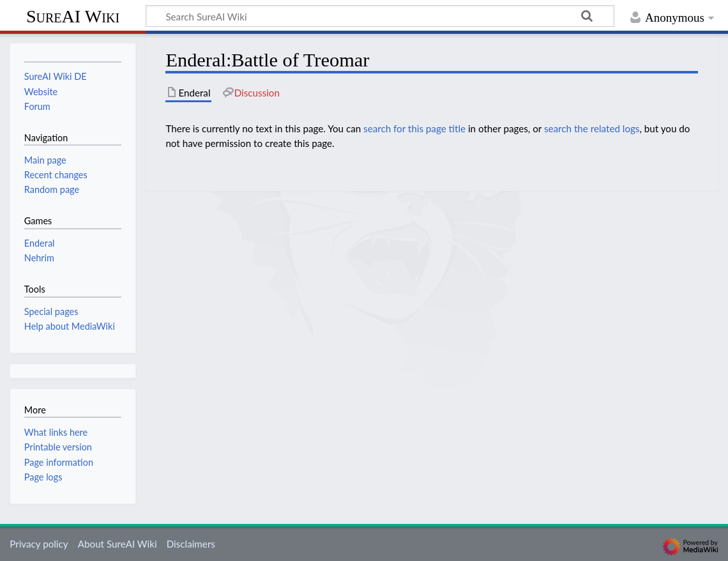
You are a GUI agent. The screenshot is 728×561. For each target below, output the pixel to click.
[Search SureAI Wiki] (380, 16)
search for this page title (414, 128)
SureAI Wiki (73, 16)
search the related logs (592, 128)
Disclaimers (191, 544)
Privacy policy (39, 544)
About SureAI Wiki (118, 544)
